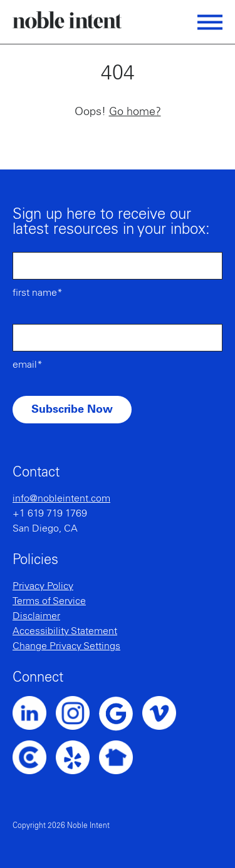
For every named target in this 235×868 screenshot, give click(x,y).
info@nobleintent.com (61, 498)
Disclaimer (36, 616)
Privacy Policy (43, 586)
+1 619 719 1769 (50, 513)
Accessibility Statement (65, 631)
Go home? (135, 112)
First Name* (38, 293)
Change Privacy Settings (66, 646)
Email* (28, 365)
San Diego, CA (45, 528)
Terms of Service (49, 601)
